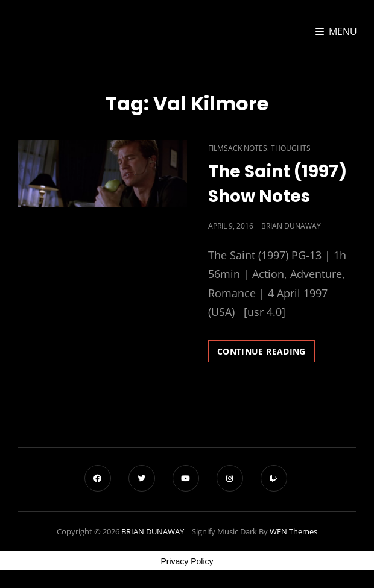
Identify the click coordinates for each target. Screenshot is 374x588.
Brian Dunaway (291, 226)
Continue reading (266, 353)
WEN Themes (293, 531)
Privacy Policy (187, 561)
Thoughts (291, 148)
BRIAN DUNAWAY (153, 531)
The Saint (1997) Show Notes (277, 184)
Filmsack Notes (238, 148)
